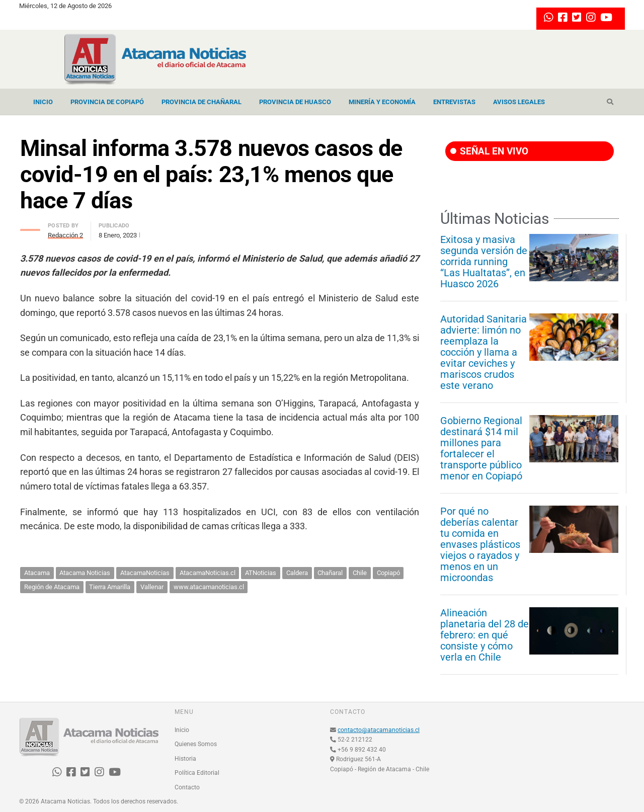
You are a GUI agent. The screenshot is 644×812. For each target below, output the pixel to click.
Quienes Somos (196, 744)
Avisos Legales (519, 102)
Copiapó (388, 573)
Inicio (43, 102)
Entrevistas (454, 102)
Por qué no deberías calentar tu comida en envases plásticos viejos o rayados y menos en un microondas (480, 544)
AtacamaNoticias (145, 573)
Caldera (297, 573)
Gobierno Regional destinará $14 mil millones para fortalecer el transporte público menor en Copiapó (481, 448)
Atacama (37, 573)
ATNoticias (261, 573)
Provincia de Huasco (295, 102)
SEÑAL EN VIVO (489, 151)
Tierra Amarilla (110, 587)
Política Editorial (197, 773)
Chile (360, 573)
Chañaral (330, 573)
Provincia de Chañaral (202, 102)
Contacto (187, 787)
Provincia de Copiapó (107, 102)
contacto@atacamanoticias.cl (379, 730)
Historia (185, 759)
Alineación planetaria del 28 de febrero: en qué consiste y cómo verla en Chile (485, 635)
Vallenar (152, 587)
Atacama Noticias (85, 573)
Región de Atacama (52, 587)
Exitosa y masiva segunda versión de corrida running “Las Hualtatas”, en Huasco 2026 (484, 262)
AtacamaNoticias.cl (208, 573)
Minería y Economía (382, 102)
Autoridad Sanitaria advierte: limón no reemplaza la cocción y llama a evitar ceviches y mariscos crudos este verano (484, 352)
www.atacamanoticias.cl (209, 587)
